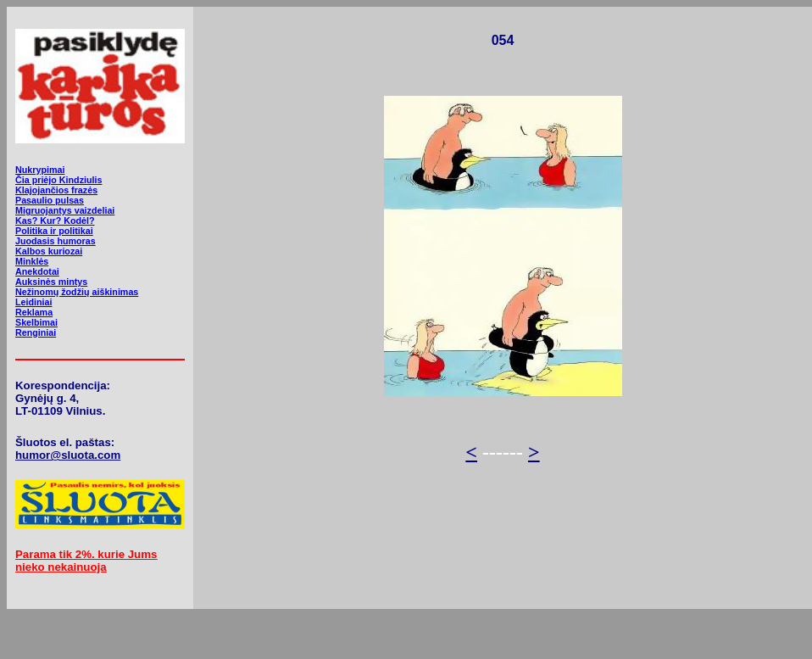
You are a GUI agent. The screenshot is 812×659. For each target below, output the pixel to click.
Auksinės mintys (51, 282)
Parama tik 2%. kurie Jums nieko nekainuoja (86, 561)
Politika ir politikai (54, 231)
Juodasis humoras (56, 241)
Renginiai (36, 332)
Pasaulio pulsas (50, 200)
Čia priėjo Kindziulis (58, 180)
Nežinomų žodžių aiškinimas (77, 292)
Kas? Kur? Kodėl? (55, 221)
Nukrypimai (40, 170)
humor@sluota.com (68, 455)
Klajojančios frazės (56, 190)
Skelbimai (36, 322)
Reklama (34, 312)
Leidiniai (33, 302)
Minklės (32, 261)
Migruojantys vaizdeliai (65, 210)
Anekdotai (37, 271)
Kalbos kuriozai (49, 251)
